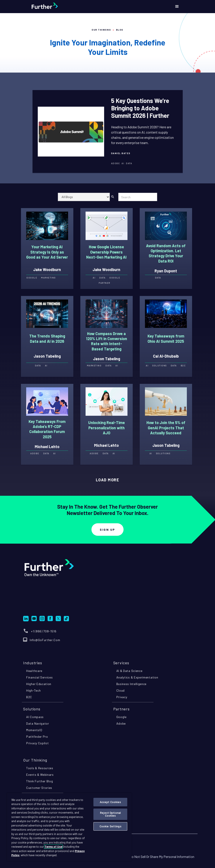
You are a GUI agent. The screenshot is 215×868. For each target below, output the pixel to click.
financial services (40, 677)
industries (33, 663)
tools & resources (40, 768)
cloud (121, 690)
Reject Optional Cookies (110, 814)
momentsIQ (34, 730)
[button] (177, 7)
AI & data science (129, 671)
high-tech (33, 690)
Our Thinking (101, 30)
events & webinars (40, 775)
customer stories (39, 788)
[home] (56, 7)
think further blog (40, 781)
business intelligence (132, 684)
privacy (122, 697)
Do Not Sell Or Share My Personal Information (162, 857)
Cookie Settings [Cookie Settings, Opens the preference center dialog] (110, 826)
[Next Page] (108, 480)
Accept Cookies (110, 802)
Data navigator (38, 723)
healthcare (34, 671)
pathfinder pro (37, 737)
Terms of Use (53, 847)
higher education (39, 684)
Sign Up (107, 530)
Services (121, 663)
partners (121, 709)
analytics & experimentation (137, 677)
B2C (29, 697)
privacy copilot (38, 743)
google (121, 717)
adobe (121, 723)
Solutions (32, 709)
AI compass (35, 717)
